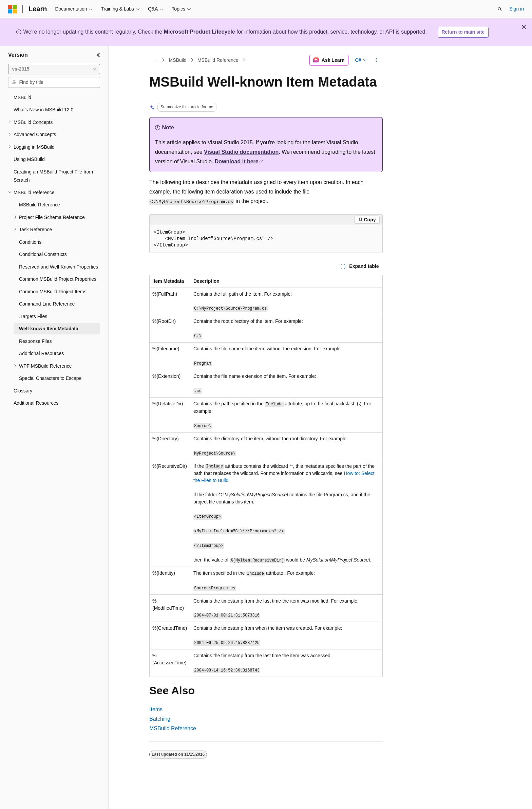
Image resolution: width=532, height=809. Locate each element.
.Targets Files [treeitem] (33, 316)
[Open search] (500, 9)
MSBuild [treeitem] (22, 97)
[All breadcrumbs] (155, 60)
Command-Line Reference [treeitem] (47, 304)
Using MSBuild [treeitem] (29, 159)
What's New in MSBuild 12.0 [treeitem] (43, 110)
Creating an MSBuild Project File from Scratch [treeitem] (53, 176)
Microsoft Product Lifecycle (199, 32)
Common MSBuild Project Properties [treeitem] (58, 279)
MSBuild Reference (218, 60)
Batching (160, 719)
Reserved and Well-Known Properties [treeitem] (59, 267)
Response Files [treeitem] (35, 341)
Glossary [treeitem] (23, 391)
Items (156, 709)
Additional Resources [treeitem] (41, 353)
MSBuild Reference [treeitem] (40, 205)
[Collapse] (98, 55)
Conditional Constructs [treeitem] (43, 254)
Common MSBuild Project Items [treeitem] (53, 292)
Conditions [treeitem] (30, 242)
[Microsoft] (13, 9)
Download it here (237, 161)
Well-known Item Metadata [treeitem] (49, 329)
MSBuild (178, 60)
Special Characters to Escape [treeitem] (50, 378)
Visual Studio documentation (241, 152)
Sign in (517, 9)
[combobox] (54, 69)
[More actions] (377, 60)
